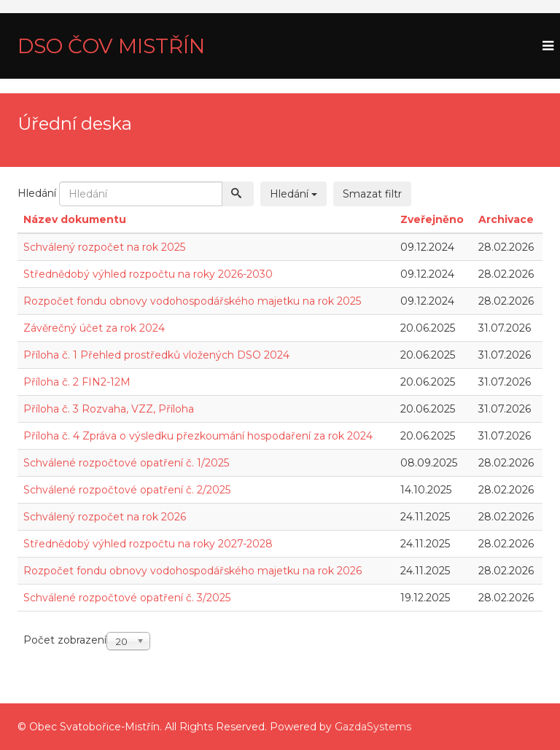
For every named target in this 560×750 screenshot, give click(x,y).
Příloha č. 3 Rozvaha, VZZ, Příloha (109, 409)
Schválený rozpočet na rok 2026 (105, 517)
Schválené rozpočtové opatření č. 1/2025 (126, 463)
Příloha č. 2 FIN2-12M (77, 382)
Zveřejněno (432, 219)
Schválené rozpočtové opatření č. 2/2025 (127, 490)
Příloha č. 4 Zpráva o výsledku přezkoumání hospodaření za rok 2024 (198, 436)
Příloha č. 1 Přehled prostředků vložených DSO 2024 (156, 355)
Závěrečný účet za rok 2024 (94, 328)
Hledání (37, 193)
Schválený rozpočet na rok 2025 (104, 247)
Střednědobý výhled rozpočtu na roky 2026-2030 (148, 274)
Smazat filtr (372, 194)
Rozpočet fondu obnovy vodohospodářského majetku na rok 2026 (192, 571)
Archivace (506, 219)
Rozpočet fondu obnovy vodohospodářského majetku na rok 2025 (192, 301)
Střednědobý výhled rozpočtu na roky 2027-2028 (148, 544)
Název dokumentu (75, 219)
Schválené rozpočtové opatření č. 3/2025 (127, 598)
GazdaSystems (373, 727)
